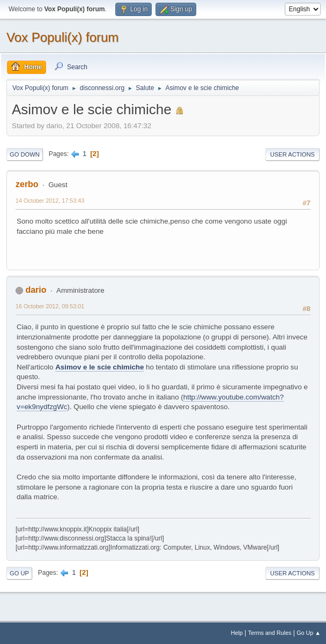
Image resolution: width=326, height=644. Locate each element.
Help (237, 633)
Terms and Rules (270, 633)
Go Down (25, 154)
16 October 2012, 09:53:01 (50, 306)
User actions (292, 154)
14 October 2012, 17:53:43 (50, 201)
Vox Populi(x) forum (62, 37)
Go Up (19, 573)
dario (36, 290)
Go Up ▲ (309, 633)
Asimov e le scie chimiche (99, 367)
